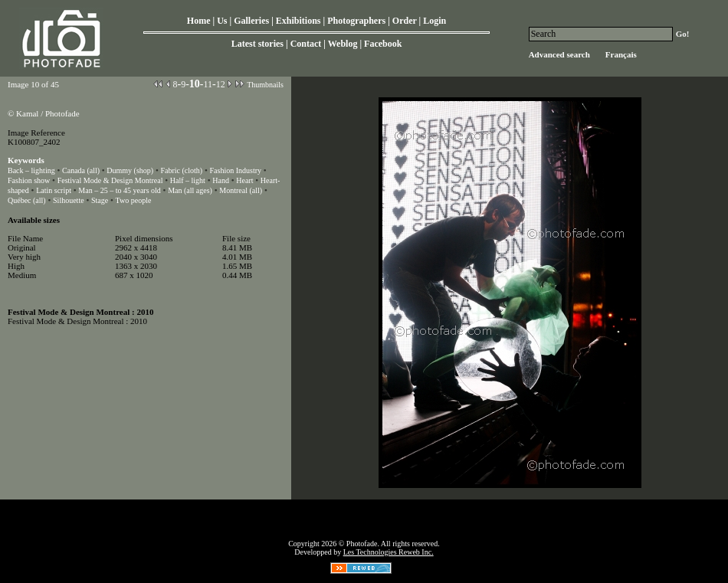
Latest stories (257, 44)
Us (222, 21)
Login (435, 21)
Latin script (54, 190)
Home (199, 21)
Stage (100, 200)
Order (405, 21)
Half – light (188, 180)
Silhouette (69, 200)
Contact (306, 44)
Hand (221, 180)
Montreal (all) (241, 190)
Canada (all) (82, 170)
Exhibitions (298, 21)
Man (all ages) (190, 190)
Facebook (383, 44)
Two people (134, 200)
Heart (244, 180)
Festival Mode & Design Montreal (110, 180)
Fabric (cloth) (181, 170)
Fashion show (29, 180)
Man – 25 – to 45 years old (120, 190)
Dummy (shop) (130, 170)
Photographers (356, 21)
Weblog (343, 44)
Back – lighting (31, 170)
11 (208, 84)
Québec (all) (27, 200)
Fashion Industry (236, 170)
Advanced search (559, 54)
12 (221, 84)
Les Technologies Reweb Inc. (389, 552)
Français (621, 54)
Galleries (251, 21)
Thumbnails (265, 85)
